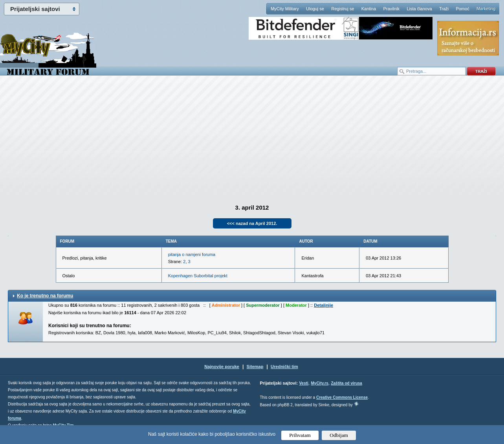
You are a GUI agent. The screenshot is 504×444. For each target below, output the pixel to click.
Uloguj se (315, 9)
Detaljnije (323, 305)
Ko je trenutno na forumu (45, 296)
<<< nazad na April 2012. (252, 223)
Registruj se (343, 9)
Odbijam (339, 435)
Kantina (369, 9)
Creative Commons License (342, 397)
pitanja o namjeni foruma (192, 254)
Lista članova (419, 9)
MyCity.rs (319, 383)
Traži (444, 9)
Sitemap (255, 367)
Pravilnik (391, 9)
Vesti (303, 383)
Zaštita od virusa (346, 383)
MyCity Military (285, 9)
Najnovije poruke (222, 367)
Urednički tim (284, 367)
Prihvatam (300, 435)
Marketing (486, 9)
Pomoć (462, 9)
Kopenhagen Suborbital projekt (198, 276)
